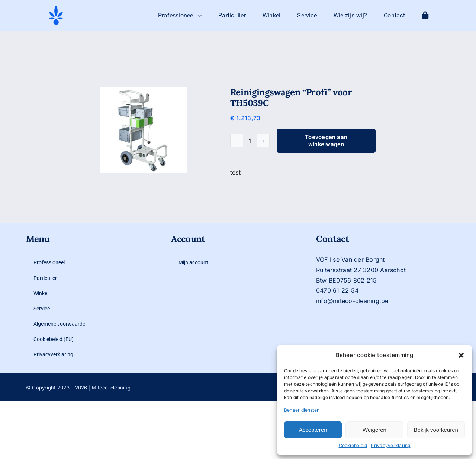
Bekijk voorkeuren (436, 430)
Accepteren (313, 430)
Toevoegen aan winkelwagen (326, 141)
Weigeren (374, 430)
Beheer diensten (302, 410)
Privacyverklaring (390, 445)
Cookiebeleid (353, 445)
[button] (461, 355)
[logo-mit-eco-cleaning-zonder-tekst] (56, 8)
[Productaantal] (250, 141)
